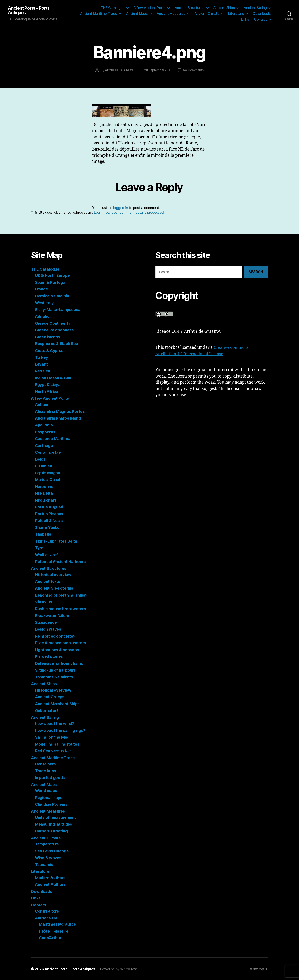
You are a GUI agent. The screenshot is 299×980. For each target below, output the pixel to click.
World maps (47, 791)
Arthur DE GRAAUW (118, 70)
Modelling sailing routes (59, 744)
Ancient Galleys (50, 697)
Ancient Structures (189, 8)
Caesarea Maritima (54, 439)
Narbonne (45, 486)
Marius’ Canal (48, 480)
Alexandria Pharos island (60, 418)
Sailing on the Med (53, 737)
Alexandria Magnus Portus (61, 411)
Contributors (48, 911)
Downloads (262, 14)
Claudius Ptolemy (52, 804)
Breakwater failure (53, 615)
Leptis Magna (48, 473)
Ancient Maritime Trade (99, 14)
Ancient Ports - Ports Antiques (31, 10)
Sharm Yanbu (48, 527)
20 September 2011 (158, 70)
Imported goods (51, 777)
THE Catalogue (113, 8)
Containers (46, 764)
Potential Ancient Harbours (62, 561)
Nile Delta (44, 493)
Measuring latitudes (55, 824)
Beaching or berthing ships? (63, 595)
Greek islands (49, 337)
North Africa (47, 391)
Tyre (39, 548)
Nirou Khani (46, 500)
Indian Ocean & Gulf (54, 378)
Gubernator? (47, 710)
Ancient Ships (224, 8)
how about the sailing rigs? (62, 730)
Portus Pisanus (50, 514)
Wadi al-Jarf (47, 555)
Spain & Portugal (51, 282)
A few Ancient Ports (149, 8)
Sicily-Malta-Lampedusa (59, 310)
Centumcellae (49, 452)
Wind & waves (49, 858)
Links (245, 19)
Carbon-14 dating (52, 831)
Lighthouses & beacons (58, 650)
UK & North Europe (53, 275)
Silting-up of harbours (57, 670)
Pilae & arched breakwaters (62, 643)
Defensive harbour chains (60, 663)
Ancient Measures (171, 14)
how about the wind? (56, 723)
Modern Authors (51, 878)
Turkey (42, 357)
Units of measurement (57, 817)
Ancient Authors (51, 884)
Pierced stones (50, 656)
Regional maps (49, 797)
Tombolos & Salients (55, 677)
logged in (121, 208)
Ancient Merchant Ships (58, 704)
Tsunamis (45, 865)
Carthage (44, 445)
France (42, 289)
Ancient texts (48, 581)
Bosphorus (46, 432)
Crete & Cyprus (50, 351)
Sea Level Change (53, 851)
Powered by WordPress (120, 969)
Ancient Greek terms (55, 588)
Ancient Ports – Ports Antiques (70, 969)
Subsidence (47, 622)
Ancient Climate (207, 14)
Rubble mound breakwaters (62, 609)
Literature (236, 14)
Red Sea (43, 371)
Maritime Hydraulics (59, 924)
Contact (260, 19)
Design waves (49, 629)
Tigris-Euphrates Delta (58, 541)
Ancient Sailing (255, 8)
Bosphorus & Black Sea (58, 344)
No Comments (195, 70)
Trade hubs (46, 771)
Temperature (48, 844)
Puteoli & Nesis (50, 520)
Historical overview (54, 574)
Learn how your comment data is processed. (129, 212)
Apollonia (44, 425)
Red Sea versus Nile (55, 751)
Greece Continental (54, 323)
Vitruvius (44, 602)
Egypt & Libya (48, 385)
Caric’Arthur (51, 938)
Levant (42, 364)
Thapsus (44, 534)
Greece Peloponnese (55, 330)
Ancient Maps (137, 14)
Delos (41, 459)
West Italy (45, 303)
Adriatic (43, 316)
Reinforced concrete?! (57, 636)
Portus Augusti (50, 507)
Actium (42, 405)
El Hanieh (44, 466)
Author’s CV (47, 918)
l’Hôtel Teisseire (55, 931)
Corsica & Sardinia (53, 296)
